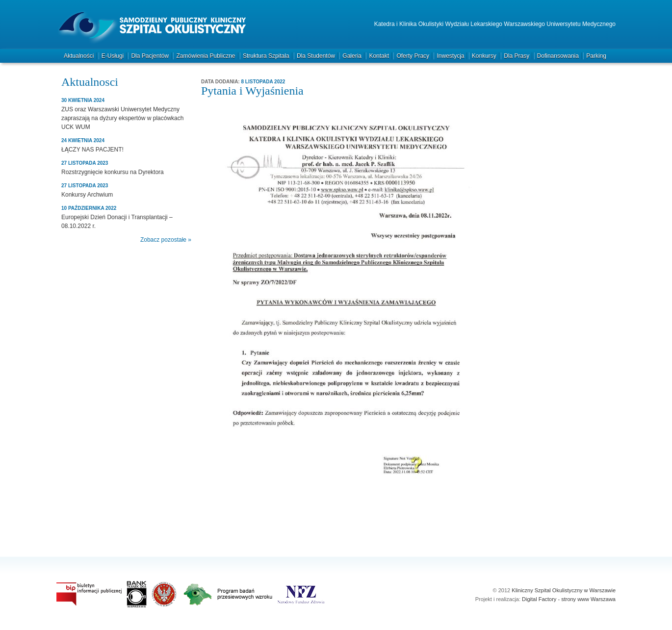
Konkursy (484, 56)
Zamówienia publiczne (206, 56)
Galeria (352, 56)
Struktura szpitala (266, 56)
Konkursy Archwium (87, 195)
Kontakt (379, 56)
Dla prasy (517, 56)
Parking (596, 56)
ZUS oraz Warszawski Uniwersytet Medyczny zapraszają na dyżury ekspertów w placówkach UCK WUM (122, 118)
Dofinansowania (558, 56)
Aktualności (79, 56)
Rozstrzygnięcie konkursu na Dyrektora (113, 172)
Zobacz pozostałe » (166, 240)
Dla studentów (316, 56)
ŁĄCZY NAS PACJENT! (92, 150)
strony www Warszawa (588, 599)
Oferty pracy (413, 56)
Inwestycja (450, 56)
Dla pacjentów (150, 56)
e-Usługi (113, 56)
